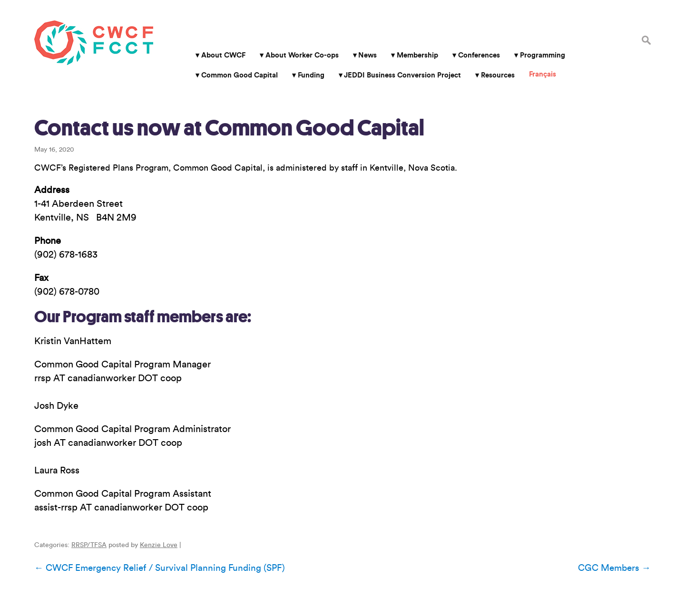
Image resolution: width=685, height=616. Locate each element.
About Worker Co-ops (302, 55)
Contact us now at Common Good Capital (229, 128)
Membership (417, 55)
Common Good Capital (240, 75)
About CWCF (223, 55)
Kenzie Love (159, 545)
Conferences (479, 55)
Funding (311, 75)
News (367, 55)
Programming (543, 55)
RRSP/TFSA (89, 545)
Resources (498, 75)
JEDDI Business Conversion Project (402, 75)
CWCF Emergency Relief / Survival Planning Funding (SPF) (160, 568)
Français (543, 74)
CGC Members (614, 568)
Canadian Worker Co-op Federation (94, 43)
